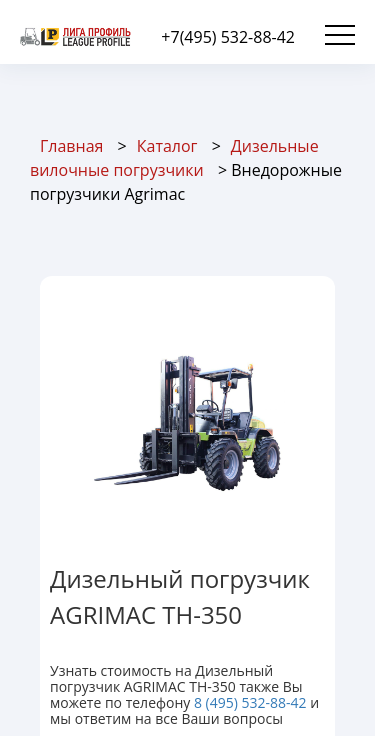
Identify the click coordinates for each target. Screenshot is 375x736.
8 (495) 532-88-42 (250, 702)
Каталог (167, 146)
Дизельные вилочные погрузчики (174, 158)
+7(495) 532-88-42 (228, 37)
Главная (71, 146)
